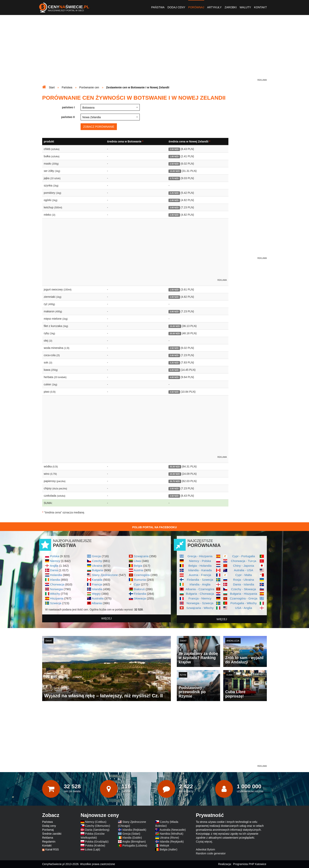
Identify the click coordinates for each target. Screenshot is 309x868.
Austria (138, 570)
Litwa (137, 561)
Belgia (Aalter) (169, 849)
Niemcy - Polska (200, 561)
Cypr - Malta (244, 575)
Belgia (138, 566)
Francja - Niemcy (200, 598)
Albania (97, 603)
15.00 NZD (175, 326)
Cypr (137, 584)
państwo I (68, 107)
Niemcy (55, 561)
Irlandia (55, 580)
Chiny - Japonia (243, 566)
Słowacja (140, 598)
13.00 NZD (175, 171)
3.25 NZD (174, 363)
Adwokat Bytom (205, 849)
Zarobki (231, 7)
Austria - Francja (200, 575)
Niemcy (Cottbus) (96, 822)
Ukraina (97, 566)
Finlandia (140, 594)
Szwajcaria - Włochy (200, 608)
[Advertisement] (154, 51)
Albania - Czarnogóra (200, 589)
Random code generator (211, 853)
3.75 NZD (174, 178)
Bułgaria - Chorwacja (200, 594)
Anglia (54, 566)
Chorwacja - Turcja (244, 561)
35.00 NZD (175, 467)
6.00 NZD (174, 370)
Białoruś (139, 589)
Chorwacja (57, 584)
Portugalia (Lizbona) (135, 846)
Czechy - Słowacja (244, 589)
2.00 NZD (174, 200)
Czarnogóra (142, 575)
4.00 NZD (174, 377)
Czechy (97, 561)
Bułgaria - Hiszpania (244, 594)
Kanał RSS (52, 849)
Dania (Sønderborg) (97, 830)
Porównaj (196, 7)
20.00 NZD (175, 333)
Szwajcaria (141, 556)
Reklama (48, 838)
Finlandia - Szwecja (200, 580)
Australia (98, 598)
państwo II (68, 117)
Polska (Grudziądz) (97, 842)
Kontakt (260, 7)
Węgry (96, 594)
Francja (97, 584)
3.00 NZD (174, 208)
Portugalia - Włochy (243, 603)
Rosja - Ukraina (244, 580)
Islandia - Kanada (200, 570)
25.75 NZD (175, 481)
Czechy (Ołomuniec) (98, 826)
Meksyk (164, 846)
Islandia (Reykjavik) (172, 842)
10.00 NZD (175, 474)
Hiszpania (57, 598)
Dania (54, 570)
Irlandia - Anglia (200, 584)
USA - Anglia (244, 608)
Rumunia (140, 580)
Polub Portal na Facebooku (154, 527)
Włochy (55, 594)
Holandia (56, 575)
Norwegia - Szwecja (200, 603)
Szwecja (56, 603)
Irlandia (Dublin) (132, 838)
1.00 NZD (174, 156)
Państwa (158, 7)
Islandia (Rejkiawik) (134, 830)
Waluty (245, 7)
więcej (107, 618)
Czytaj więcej (204, 842)
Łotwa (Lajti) (93, 849)
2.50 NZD (174, 164)
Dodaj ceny (176, 7)
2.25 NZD (174, 193)
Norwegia (56, 589)
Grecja (96, 556)
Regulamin (49, 842)
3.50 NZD (174, 149)
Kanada (97, 580)
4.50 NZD (174, 392)
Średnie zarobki (52, 834)
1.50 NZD (174, 290)
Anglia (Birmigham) (134, 842)
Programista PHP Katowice (250, 864)
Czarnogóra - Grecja (243, 598)
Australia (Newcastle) (173, 830)
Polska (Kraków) (95, 846)
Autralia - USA (244, 570)
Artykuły (214, 7)
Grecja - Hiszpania (200, 556)
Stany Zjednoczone (105, 575)
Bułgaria (97, 570)
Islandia (97, 589)
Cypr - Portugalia (243, 556)
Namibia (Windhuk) (172, 834)
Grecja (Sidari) (131, 834)
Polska (55, 556)
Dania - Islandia (243, 584)
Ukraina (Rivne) (169, 838)
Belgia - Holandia (200, 566)
